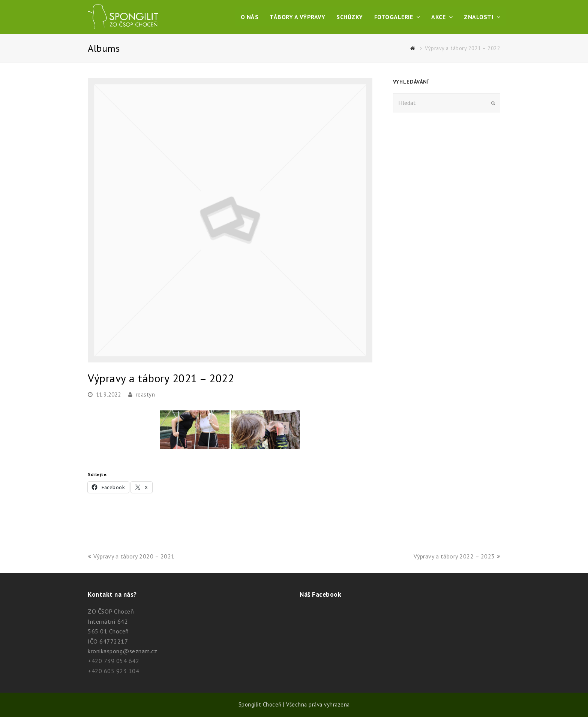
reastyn (145, 394)
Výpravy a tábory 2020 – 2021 (131, 556)
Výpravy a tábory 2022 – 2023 (457, 556)
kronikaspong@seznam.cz (122, 651)
